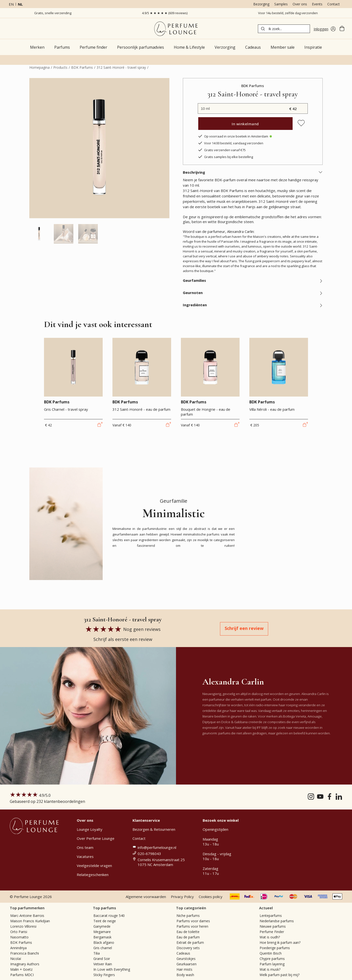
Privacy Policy (182, 897)
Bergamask (102, 937)
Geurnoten (253, 293)
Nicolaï (16, 959)
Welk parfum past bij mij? (280, 975)
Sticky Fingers (104, 975)
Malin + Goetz (21, 969)
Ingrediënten (253, 305)
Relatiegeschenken (93, 875)
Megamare (102, 932)
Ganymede (102, 926)
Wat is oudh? (270, 937)
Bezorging (261, 4)
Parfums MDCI (22, 975)
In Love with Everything (112, 969)
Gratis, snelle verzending (53, 13)
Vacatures (85, 856)
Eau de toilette (188, 932)
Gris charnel (103, 948)
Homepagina (39, 67)
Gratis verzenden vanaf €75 (222, 150)
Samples (281, 4)
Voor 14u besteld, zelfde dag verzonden (288, 13)
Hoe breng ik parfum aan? (280, 942)
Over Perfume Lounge (96, 838)
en (11, 4)
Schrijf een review (244, 628)
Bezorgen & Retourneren (154, 829)
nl (20, 4)
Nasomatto (19, 937)
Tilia (97, 953)
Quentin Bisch (271, 953)
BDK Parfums (82, 67)
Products (60, 67)
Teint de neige (105, 921)
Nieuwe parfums (273, 926)
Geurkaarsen (187, 964)
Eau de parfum (188, 937)
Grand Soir (102, 959)
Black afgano (104, 942)
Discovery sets (188, 948)
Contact (334, 4)
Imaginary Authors (25, 964)
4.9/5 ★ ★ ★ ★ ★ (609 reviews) (165, 13)
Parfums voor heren (192, 926)
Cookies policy (211, 897)
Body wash (185, 975)
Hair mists (184, 969)
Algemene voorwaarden (146, 897)
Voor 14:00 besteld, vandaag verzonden (231, 143)
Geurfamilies (253, 280)
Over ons (300, 4)
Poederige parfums (275, 948)
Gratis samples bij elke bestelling (225, 157)
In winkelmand (245, 124)
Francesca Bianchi (25, 953)
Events (317, 4)
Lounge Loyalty (90, 829)
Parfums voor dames (193, 921)
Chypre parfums (272, 959)
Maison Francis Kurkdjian (30, 921)
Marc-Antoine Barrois (27, 916)
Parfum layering (272, 964)
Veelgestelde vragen (94, 866)
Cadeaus (183, 953)
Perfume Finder (272, 932)
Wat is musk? (270, 969)
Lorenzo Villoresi (23, 926)
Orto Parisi (19, 932)
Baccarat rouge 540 (109, 916)
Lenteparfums (271, 916)
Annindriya (18, 948)
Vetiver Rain (103, 964)
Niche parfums (188, 916)
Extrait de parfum (190, 942)
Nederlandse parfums (277, 921)
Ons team (85, 847)
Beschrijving (253, 172)
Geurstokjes (186, 959)
